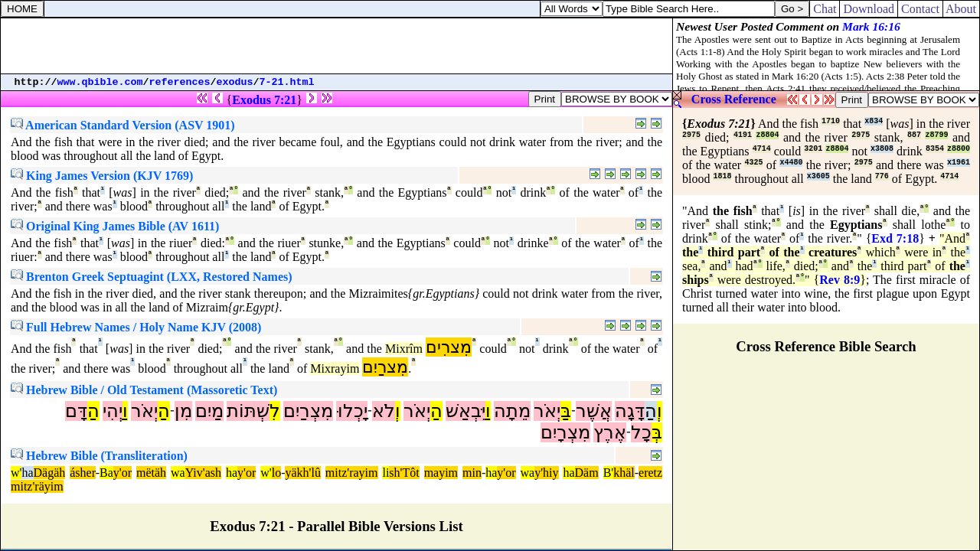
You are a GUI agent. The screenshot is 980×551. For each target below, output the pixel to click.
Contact (920, 9)
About (961, 9)
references (180, 82)
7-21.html (287, 82)
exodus (235, 82)
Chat (825, 9)
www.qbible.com (100, 82)
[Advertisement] (337, 46)
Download (869, 9)
